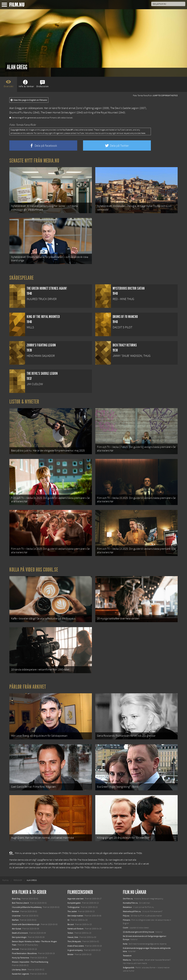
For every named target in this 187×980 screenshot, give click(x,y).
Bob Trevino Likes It (20, 903)
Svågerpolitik (129, 968)
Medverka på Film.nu (132, 911)
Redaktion (127, 907)
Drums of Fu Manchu (21, 113)
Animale (15, 949)
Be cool (71, 924)
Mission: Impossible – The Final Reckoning (30, 962)
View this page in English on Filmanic (29, 100)
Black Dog (16, 899)
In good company (75, 950)
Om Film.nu (128, 899)
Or (69, 920)
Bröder (70, 954)
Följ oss (126, 916)
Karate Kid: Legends (20, 974)
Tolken (70, 933)
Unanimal (16, 916)
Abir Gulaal (17, 929)
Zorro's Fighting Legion (89, 108)
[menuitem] (6, 880)
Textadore (127, 956)
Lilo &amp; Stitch (19, 970)
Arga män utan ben (76, 899)
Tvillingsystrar (74, 907)
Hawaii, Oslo (73, 937)
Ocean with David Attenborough (26, 924)
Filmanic (127, 920)
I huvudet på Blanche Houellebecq (27, 907)
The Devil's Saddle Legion (125, 108)
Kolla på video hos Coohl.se (34, 570)
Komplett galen (74, 903)
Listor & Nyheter (24, 402)
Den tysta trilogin (19, 937)
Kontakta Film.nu (130, 903)
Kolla (125, 944)
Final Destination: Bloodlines (24, 953)
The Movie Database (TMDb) (91, 860)
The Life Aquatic (74, 941)
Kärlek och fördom (76, 929)
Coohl (126, 928)
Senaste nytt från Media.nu (34, 161)
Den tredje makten (75, 916)
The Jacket (72, 911)
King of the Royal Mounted (103, 113)
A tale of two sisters (76, 946)
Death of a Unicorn (20, 933)
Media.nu (127, 960)
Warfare (15, 920)
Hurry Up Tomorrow (21, 958)
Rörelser (16, 911)
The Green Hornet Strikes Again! (58, 113)
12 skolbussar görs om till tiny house (139, 932)
